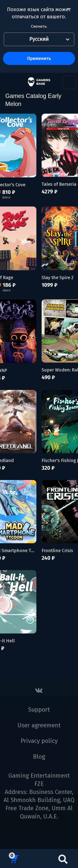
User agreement (39, 725)
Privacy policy (39, 741)
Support (39, 710)
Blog (39, 757)
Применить (39, 58)
